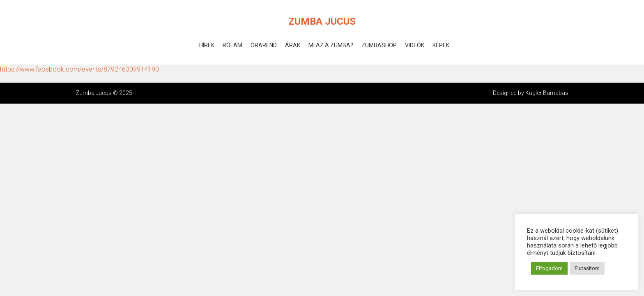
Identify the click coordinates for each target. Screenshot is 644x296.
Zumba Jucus (322, 21)
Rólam (232, 45)
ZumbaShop (379, 45)
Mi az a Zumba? (331, 45)
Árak (293, 45)
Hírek (207, 45)
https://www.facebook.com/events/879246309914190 (79, 69)
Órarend (264, 45)
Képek (441, 45)
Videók (415, 45)
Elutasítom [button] (587, 268)
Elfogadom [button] (549, 268)
